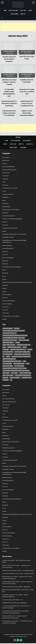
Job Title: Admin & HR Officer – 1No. (13, 600)
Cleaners (5, 185)
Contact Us (30, 144)
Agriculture (6, 160)
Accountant (6, 157)
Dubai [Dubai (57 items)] (4, 347)
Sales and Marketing (9, 301)
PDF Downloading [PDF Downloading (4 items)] (7, 364)
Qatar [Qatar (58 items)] (28, 364)
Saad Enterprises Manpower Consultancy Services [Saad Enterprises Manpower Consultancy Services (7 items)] (16, 371)
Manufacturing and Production (12, 267)
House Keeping (7, 245)
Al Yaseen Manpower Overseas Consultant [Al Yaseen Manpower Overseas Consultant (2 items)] (14, 338)
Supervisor (6, 307)
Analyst (4, 164)
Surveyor (5, 310)
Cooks (4, 191)
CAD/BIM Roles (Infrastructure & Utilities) (14, 603)
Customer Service (8, 194)
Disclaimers (23, 147)
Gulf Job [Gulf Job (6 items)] (30, 349)
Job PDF (30, 10)
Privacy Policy (13, 147)
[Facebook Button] (15, 640)
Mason (4, 270)
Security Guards (7, 304)
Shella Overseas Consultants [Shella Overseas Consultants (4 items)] (23, 375)
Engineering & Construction (11, 210)
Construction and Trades (10, 188)
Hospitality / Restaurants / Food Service (14, 234)
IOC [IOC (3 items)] (4, 356)
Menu (19, 137)
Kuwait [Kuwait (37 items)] (8, 356)
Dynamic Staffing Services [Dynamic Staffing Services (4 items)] (14, 347)
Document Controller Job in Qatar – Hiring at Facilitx (18, 574)
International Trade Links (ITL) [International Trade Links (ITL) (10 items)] (22, 354)
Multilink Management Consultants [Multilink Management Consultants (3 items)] (12, 361)
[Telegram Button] (21, 640)
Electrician (5, 203)
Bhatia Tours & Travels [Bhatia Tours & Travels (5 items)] (9, 345)
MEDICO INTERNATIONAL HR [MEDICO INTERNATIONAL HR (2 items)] (9, 359)
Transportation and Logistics (11, 316)
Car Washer (6, 173)
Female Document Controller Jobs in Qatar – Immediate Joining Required (16, 612)
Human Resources (8, 248)
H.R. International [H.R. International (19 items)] (8, 354)
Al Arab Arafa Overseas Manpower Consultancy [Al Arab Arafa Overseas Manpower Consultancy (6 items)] (15, 335)
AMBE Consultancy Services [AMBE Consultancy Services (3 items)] (10, 340)
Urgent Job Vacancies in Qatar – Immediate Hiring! (18, 570)
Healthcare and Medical (10, 228)
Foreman (5, 225)
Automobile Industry (8, 167)
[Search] (34, 3)
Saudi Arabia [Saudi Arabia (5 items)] (14, 373)
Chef (4, 182)
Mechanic (5, 273)
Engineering (6, 207)
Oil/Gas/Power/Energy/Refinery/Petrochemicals (17, 282)
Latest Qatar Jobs (13, 10)
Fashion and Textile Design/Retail (12, 219)
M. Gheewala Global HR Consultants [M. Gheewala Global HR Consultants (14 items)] (21, 356)
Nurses (4, 279)
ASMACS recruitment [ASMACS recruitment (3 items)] (8, 342)
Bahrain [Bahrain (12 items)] (17, 342)
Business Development (9, 170)
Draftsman (5, 197)
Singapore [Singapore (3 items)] (5, 378)
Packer (4, 288)
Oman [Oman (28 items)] (24, 361)
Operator (5, 285)
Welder (5, 319)
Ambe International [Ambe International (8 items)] (24, 340)
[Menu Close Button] (18, 17)
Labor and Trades (8, 258)
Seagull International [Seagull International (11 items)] (25, 373)
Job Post (5, 255)
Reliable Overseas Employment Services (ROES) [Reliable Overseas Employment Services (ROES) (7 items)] (15, 368)
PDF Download (7, 295)
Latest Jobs (23, 10)
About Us (23, 14)
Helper (4, 231)
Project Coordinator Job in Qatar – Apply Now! (16, 587)
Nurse (4, 276)
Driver (4, 200)
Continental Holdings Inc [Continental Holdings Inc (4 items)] (24, 345)
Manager (5, 264)
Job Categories (14, 14)
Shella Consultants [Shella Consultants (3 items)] (8, 375)
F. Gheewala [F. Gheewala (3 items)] (6, 349)
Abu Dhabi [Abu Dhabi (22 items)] (17, 328)
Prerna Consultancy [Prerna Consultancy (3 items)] (19, 364)
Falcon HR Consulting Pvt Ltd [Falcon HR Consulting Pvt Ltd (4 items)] (18, 349)
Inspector (5, 252)
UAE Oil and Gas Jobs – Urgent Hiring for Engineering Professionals (14, 617)
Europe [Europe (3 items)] (25, 347)
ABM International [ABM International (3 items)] (8, 328)
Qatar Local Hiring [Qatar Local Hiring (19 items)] (8, 366)
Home (5, 10)
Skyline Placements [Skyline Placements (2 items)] (15, 378)
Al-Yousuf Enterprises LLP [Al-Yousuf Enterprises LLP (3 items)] (10, 333)
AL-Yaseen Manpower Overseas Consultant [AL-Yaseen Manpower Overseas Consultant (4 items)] (14, 331)
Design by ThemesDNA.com (18, 636)
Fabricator (5, 213)
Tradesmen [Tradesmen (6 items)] (6, 380)
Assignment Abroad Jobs (9, 51)
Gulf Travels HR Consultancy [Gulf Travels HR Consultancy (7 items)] (22, 352)
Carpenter (5, 176)
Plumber (5, 298)
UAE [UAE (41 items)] (11, 380)
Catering (5, 179)
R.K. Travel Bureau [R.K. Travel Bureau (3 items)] (19, 366)
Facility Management (9, 216)
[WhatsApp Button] (18, 640)
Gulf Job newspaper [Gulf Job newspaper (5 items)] (8, 352)
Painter (4, 292)
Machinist (5, 261)
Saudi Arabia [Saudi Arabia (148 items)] (6, 373)
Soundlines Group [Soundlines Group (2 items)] (26, 378)
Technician (6, 313)
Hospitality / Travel (8, 237)
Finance (5, 222)
